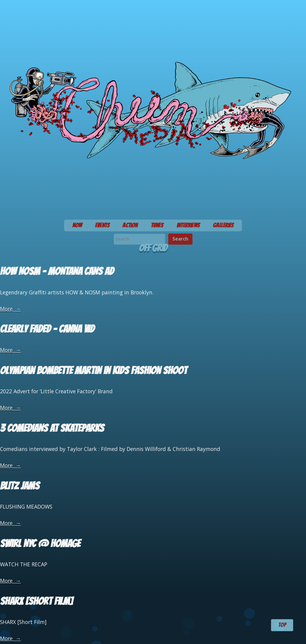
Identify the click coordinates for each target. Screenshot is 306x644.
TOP (282, 625)
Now (77, 225)
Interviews (188, 225)
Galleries (223, 225)
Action (130, 225)
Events (102, 225)
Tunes (157, 225)
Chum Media (153, 108)
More (10, 309)
